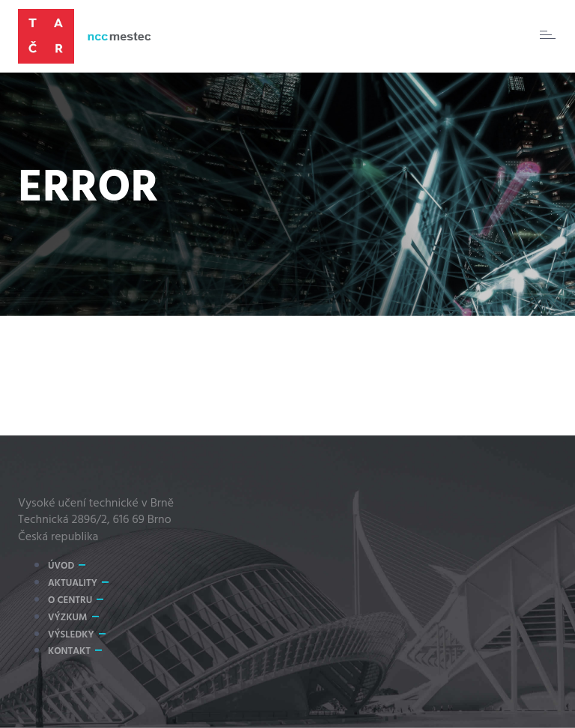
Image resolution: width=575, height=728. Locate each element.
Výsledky (71, 635)
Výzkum (68, 618)
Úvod (61, 566)
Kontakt (69, 651)
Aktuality (73, 583)
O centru (70, 600)
